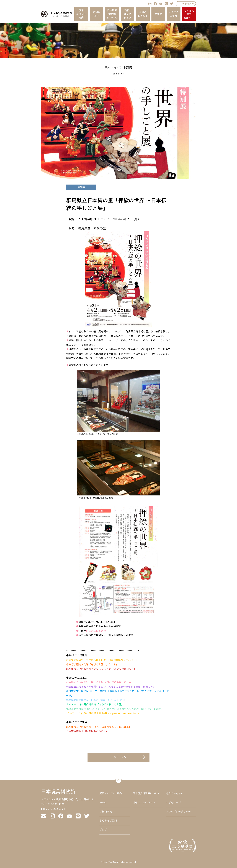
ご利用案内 (97, 14)
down (121, 779)
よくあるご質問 (174, 14)
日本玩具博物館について (112, 14)
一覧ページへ (118, 757)
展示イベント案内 (81, 14)
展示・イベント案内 (111, 793)
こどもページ (173, 803)
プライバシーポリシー (178, 812)
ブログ (158, 14)
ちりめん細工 (189, 14)
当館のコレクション (127, 14)
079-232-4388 (56, 804)
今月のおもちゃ (143, 14)
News (103, 803)
